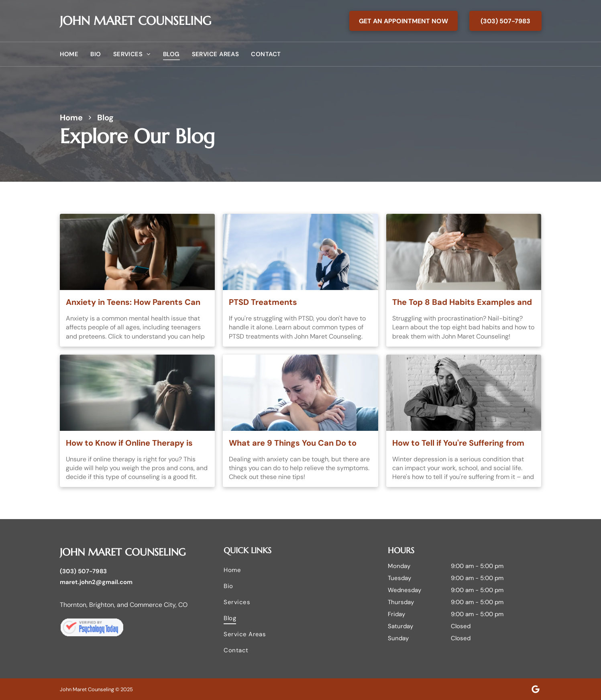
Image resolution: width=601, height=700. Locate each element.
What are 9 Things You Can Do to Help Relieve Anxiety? (293, 443)
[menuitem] (75, 54)
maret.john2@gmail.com (96, 582)
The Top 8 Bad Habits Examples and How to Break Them (462, 302)
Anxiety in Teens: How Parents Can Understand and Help (133, 302)
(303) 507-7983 (83, 571)
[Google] (536, 689)
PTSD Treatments (263, 302)
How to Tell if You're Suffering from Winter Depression (458, 443)
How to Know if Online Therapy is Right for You (129, 443)
